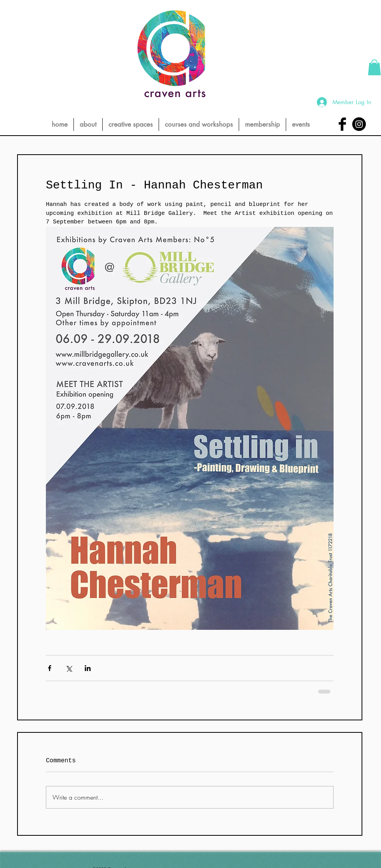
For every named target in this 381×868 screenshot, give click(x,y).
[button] (374, 67)
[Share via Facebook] (50, 668)
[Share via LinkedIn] (88, 668)
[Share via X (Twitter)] (69, 668)
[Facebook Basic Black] (342, 124)
